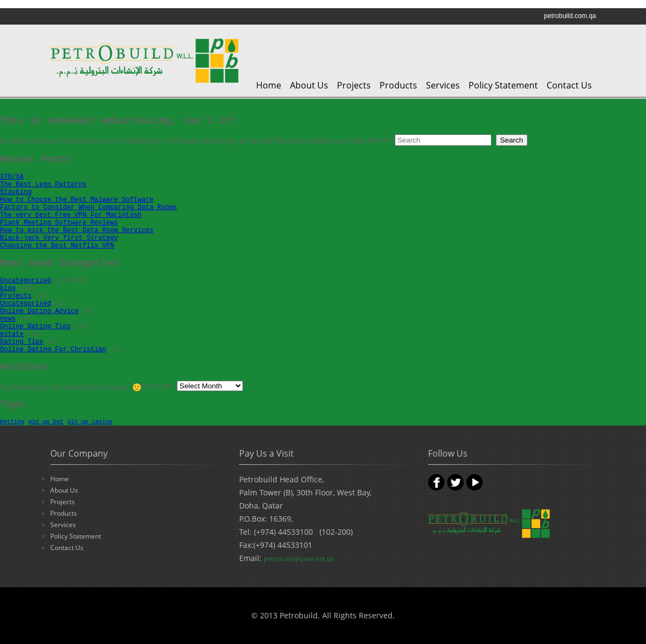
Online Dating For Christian (53, 350)
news (8, 319)
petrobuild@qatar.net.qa (299, 559)
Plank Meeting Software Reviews (59, 223)
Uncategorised (26, 304)
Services (443, 85)
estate (12, 334)
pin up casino (90, 422)
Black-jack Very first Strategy (59, 238)
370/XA (12, 177)
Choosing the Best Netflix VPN (57, 246)
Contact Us (569, 85)
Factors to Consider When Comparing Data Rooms (88, 208)
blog (8, 288)
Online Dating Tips (35, 327)
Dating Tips (22, 342)
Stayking (16, 192)
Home (269, 85)
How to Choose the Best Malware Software (77, 200)
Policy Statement (503, 85)
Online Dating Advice (39, 311)
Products (398, 85)
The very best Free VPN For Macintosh (71, 215)
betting (12, 422)
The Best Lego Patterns (43, 185)
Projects (354, 85)
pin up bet (46, 422)
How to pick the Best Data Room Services (77, 231)
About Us (309, 85)
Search (379, 141)
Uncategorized (26, 281)
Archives (157, 387)
